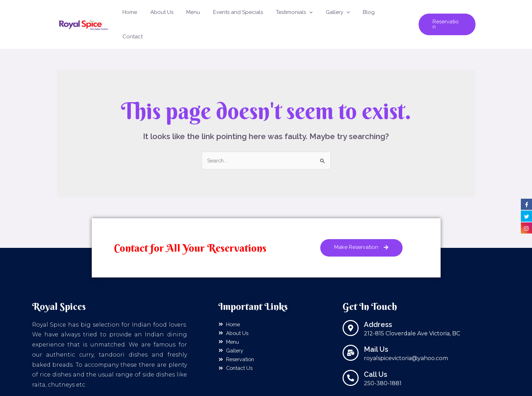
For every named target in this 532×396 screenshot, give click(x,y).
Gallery (341, 14)
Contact (396, 14)
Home (146, 14)
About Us (175, 14)
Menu (204, 14)
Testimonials (300, 14)
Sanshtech (352, 388)
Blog (369, 14)
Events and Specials (246, 14)
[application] (315, 14)
